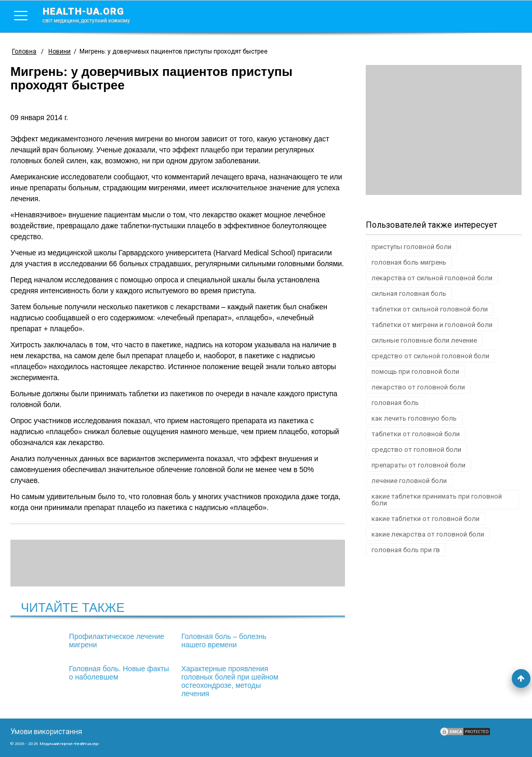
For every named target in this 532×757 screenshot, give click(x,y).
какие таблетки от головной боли (425, 519)
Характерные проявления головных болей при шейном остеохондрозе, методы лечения (174, 681)
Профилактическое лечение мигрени (62, 641)
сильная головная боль (409, 293)
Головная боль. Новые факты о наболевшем (287, 641)
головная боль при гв (406, 550)
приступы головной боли (411, 247)
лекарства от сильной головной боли (432, 278)
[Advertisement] (444, 130)
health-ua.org (95, 15)
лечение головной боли (409, 481)
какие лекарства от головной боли (428, 534)
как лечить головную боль (414, 418)
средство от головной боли (416, 449)
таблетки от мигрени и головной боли (432, 325)
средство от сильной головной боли (430, 356)
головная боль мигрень (409, 262)
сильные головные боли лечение (424, 340)
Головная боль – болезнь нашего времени (168, 641)
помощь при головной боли (415, 371)
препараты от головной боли (418, 465)
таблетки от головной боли (416, 434)
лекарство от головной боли (418, 387)
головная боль (395, 403)
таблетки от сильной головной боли (430, 309)
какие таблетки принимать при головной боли (437, 500)
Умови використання (46, 732)
